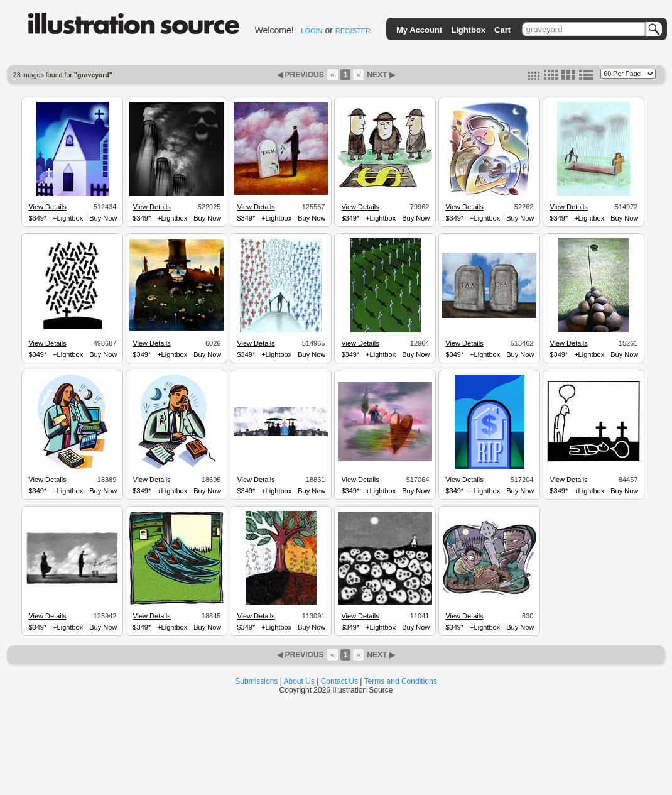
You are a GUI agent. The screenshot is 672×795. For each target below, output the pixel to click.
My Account (419, 30)
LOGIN (312, 31)
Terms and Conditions (401, 681)
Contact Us (339, 681)
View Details (47, 207)
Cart (502, 30)
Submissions (256, 681)
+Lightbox (68, 218)
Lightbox (468, 30)
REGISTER (353, 31)
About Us (299, 681)
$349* (37, 218)
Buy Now (103, 218)
